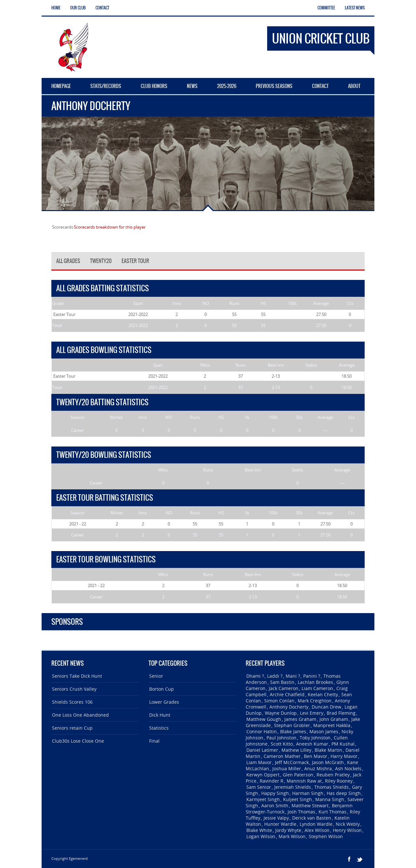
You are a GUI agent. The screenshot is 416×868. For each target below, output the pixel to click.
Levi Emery (312, 713)
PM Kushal (343, 744)
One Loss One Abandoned (80, 715)
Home (56, 8)
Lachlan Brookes (315, 682)
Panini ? (312, 676)
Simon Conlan (279, 701)
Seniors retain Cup (72, 728)
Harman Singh (308, 793)
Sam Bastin (282, 682)
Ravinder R (272, 781)
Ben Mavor (316, 756)
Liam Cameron (317, 688)
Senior (156, 676)
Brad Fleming (341, 713)
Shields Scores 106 (72, 702)
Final (154, 741)
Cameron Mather (282, 756)
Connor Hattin (262, 731)
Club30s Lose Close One (78, 741)
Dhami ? (255, 676)
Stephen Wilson (326, 836)
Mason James (324, 731)
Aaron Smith (275, 805)
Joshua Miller (287, 768)
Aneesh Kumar (312, 744)
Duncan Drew (326, 707)
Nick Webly (348, 824)
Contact (102, 8)
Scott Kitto (282, 744)
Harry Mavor (344, 756)
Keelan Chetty (323, 694)
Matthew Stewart (310, 805)
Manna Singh (330, 799)
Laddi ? (275, 676)
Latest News (355, 8)
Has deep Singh (344, 793)
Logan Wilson (261, 836)
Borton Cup (162, 689)
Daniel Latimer (262, 750)
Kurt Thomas (332, 812)
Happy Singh (275, 793)
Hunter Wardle (280, 824)
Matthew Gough (264, 719)
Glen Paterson (298, 775)
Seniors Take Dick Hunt (77, 676)
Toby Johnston (315, 738)
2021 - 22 (78, 524)
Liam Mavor (259, 762)
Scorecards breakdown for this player (110, 227)
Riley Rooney (339, 781)
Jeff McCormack (292, 762)
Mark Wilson (292, 836)
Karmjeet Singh (263, 799)
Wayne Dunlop (281, 713)
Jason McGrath (328, 762)
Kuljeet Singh (298, 799)
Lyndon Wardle (316, 824)
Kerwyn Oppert (263, 775)
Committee (326, 8)
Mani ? (293, 676)
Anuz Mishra (318, 768)
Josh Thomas (301, 812)
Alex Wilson (317, 830)
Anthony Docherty (289, 707)
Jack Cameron (284, 688)
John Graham (334, 719)
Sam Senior (259, 787)
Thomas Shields (331, 787)
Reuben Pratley (333, 775)
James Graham (300, 719)
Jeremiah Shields (293, 787)
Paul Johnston (281, 738)
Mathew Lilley (296, 750)
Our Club (78, 8)
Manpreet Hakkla (332, 725)
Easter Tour (64, 314)
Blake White (259, 830)
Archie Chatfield (287, 694)
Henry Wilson (347, 830)
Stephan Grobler (292, 725)
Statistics (159, 728)
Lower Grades (164, 702)
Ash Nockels (348, 768)
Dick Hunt (160, 715)
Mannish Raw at (304, 781)
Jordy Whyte (288, 830)
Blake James (293, 731)
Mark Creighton (315, 701)
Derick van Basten (312, 818)
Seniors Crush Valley (74, 689)
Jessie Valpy (276, 818)
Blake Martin (328, 750)
